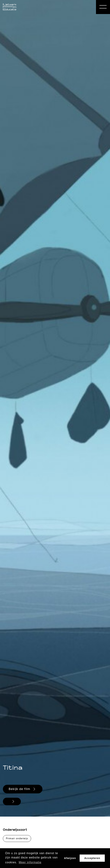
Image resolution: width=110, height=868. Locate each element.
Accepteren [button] (92, 858)
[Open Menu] (103, 7)
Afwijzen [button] (70, 858)
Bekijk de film (22, 789)
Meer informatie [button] (30, 862)
